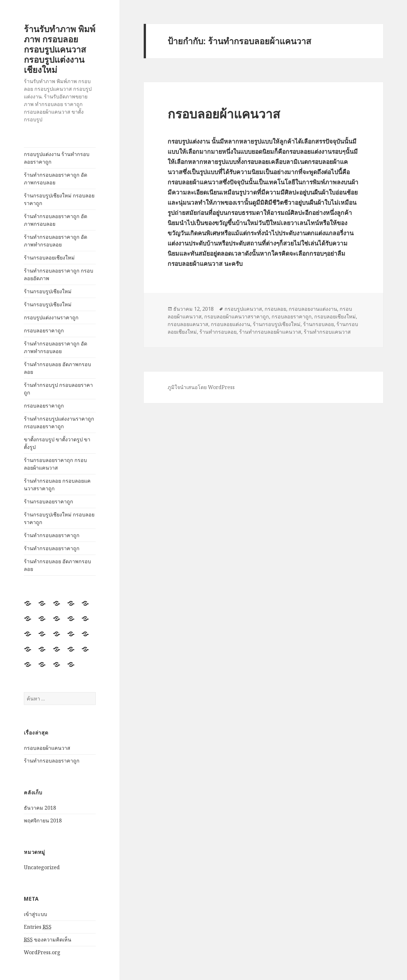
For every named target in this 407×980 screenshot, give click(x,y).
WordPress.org (42, 952)
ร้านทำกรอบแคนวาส (327, 332)
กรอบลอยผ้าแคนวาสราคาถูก (237, 316)
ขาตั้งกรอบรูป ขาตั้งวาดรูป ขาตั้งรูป (57, 443)
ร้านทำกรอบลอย (218, 332)
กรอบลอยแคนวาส (188, 324)
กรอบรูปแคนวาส (243, 309)
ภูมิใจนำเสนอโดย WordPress (201, 387)
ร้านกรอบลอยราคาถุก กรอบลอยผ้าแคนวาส (55, 464)
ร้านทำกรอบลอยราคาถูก (52, 535)
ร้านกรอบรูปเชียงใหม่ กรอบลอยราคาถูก (59, 199)
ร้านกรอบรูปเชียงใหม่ (48, 291)
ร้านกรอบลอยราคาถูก (48, 501)
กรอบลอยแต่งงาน (231, 324)
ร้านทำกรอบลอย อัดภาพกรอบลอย (57, 368)
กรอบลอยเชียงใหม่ (335, 316)
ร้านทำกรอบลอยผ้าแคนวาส (270, 332)
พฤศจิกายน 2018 (43, 820)
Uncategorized (42, 867)
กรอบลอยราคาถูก (44, 330)
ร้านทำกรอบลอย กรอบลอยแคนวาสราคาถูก (57, 485)
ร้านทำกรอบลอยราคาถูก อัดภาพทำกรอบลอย (55, 241)
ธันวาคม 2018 (40, 808)
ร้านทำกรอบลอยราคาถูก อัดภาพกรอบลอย (55, 179)
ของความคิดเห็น (48, 940)
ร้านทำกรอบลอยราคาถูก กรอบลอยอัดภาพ (59, 274)
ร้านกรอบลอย (318, 324)
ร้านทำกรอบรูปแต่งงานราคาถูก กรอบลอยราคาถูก (59, 423)
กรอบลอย (275, 309)
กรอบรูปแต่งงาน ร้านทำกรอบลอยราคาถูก (57, 158)
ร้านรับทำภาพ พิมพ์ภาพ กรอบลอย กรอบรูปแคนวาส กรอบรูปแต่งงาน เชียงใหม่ (60, 49)
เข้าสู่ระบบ (35, 914)
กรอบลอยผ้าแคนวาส (47, 748)
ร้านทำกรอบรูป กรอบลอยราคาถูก (58, 389)
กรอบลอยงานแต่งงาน (313, 309)
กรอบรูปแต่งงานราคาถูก (51, 317)
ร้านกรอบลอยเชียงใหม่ (49, 258)
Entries (38, 927)
